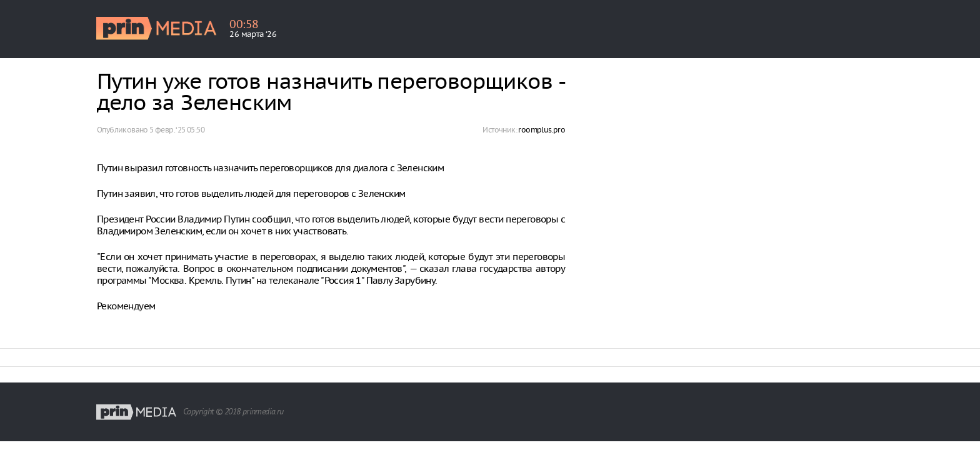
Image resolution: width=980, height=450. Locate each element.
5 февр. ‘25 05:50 (177, 130)
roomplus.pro (542, 130)
